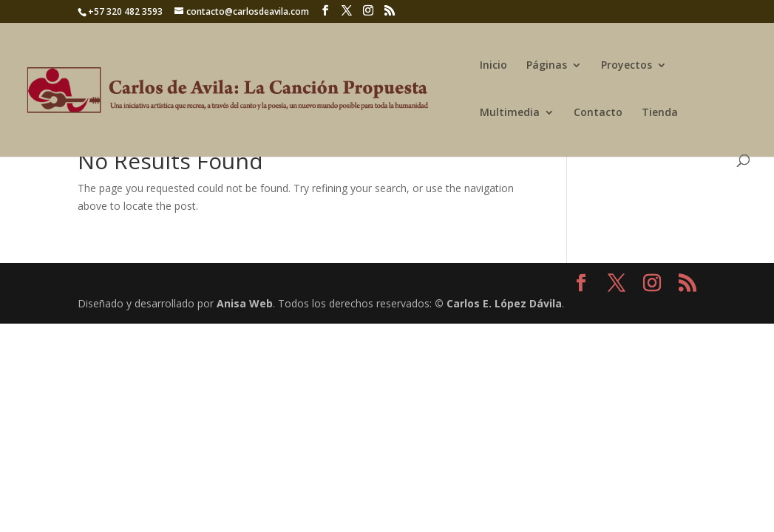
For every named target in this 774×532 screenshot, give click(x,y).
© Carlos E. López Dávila (498, 303)
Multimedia (510, 113)
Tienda (660, 113)
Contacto (598, 113)
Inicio (493, 66)
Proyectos (627, 66)
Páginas (547, 66)
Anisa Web (245, 303)
